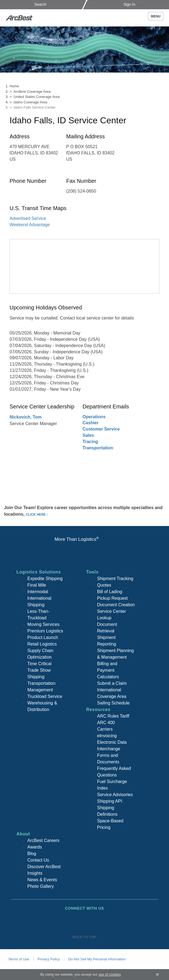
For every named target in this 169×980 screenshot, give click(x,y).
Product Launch (43, 637)
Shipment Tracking (115, 579)
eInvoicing (107, 736)
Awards (35, 847)
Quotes (104, 585)
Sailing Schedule (113, 703)
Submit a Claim (112, 683)
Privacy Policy (49, 959)
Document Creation (116, 605)
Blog (32, 854)
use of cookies (110, 974)
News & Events (42, 880)
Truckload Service (45, 696)
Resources (98, 709)
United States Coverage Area (37, 97)
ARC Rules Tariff (113, 716)
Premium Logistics (45, 631)
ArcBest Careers (43, 840)
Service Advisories (115, 795)
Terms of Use (19, 959)
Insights (35, 873)
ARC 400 (106, 723)
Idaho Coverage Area (30, 102)
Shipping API (110, 801)
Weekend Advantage (30, 225)
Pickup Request (112, 598)
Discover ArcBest (44, 867)
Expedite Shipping (45, 579)
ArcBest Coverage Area (32, 92)
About (23, 834)
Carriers (105, 729)
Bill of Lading (110, 592)
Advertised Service (28, 218)
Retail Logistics (42, 644)
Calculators (108, 677)
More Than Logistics (76, 539)
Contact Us (38, 860)
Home (14, 86)
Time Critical (39, 664)
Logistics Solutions (39, 572)
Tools (92, 572)
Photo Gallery (41, 886)
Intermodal (38, 592)
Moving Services (43, 624)
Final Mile (37, 585)
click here (36, 515)
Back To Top (85, 937)
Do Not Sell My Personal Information (97, 959)
